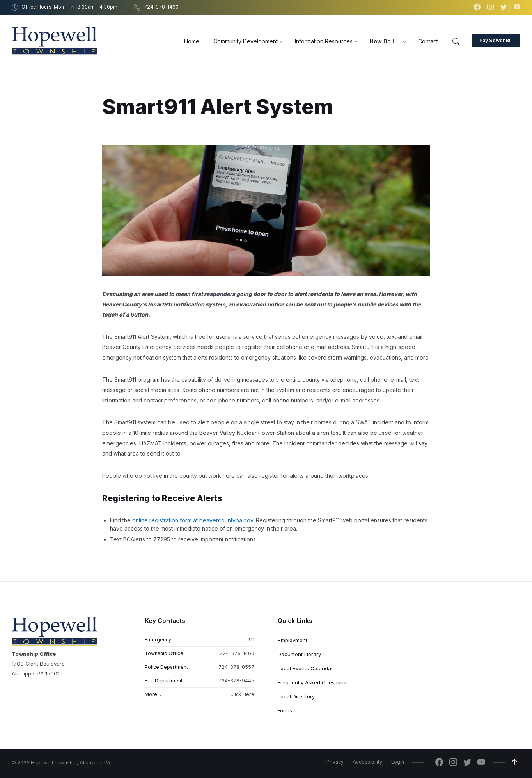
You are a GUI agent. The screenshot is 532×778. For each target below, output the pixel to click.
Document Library (299, 654)
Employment (293, 640)
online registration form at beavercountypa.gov (193, 520)
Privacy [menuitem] (335, 762)
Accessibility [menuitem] (367, 762)
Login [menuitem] (398, 762)
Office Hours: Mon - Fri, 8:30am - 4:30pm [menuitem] (69, 7)
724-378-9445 (236, 681)
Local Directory (296, 696)
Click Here (242, 694)
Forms (285, 710)
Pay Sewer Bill (496, 40)
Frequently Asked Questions (312, 682)
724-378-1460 (237, 653)
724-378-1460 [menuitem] (161, 7)
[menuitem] (192, 41)
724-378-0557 (236, 667)
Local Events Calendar (305, 668)
